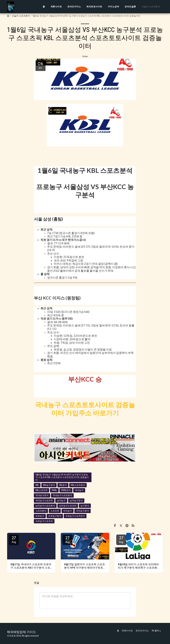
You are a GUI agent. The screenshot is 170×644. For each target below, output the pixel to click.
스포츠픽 (55, 511)
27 (14, 539)
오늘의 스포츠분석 (21, 16)
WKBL (54, 490)
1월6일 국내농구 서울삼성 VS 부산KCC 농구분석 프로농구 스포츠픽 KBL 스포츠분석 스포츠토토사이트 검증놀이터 (62, 477)
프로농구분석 (55, 516)
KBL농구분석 (49, 485)
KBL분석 (63, 485)
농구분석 (85, 506)
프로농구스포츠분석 (75, 516)
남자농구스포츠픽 (68, 506)
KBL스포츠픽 (42, 490)
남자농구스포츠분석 (45, 506)
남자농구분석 (76, 500)
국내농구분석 (42, 495)
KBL (37, 485)
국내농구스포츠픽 (44, 500)
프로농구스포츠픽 (44, 521)
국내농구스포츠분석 (62, 495)
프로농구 (40, 516)
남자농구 (61, 500)
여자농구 (68, 511)
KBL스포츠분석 (78, 485)
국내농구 (79, 490)
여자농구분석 (83, 511)
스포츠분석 (41, 511)
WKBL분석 (66, 490)
